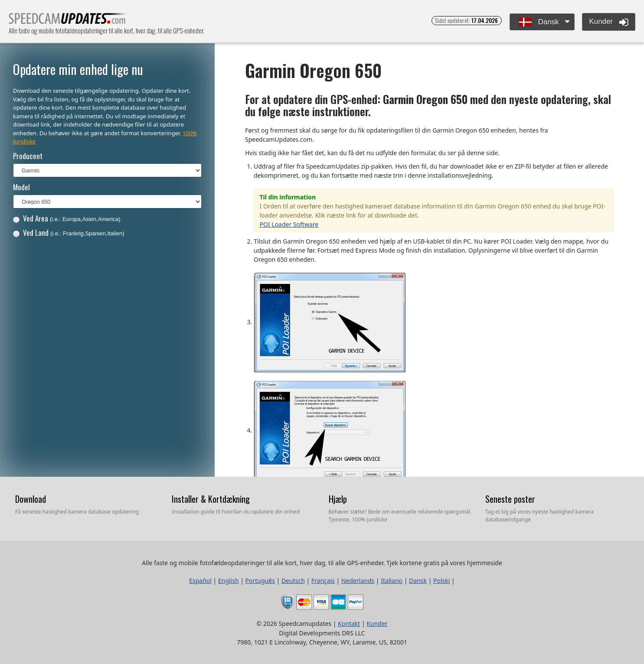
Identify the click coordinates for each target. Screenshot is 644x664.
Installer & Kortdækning (211, 499)
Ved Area (67, 218)
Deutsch (293, 581)
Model (21, 187)
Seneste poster (510, 499)
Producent (28, 156)
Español (200, 581)
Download (31, 499)
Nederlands (358, 581)
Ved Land (69, 233)
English (229, 581)
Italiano (392, 581)
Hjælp (338, 499)
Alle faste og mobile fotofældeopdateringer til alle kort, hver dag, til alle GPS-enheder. (68, 21)
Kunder (609, 22)
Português (260, 581)
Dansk (539, 22)
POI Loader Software (289, 224)
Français (323, 581)
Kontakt (349, 623)
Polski (441, 581)
